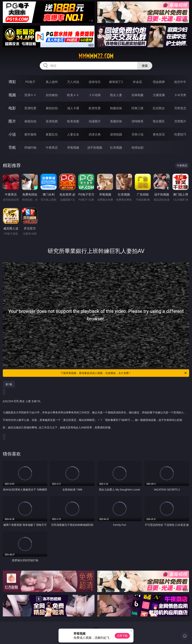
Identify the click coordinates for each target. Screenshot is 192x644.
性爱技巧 (180, 134)
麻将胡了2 (116, 82)
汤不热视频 (95, 147)
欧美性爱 (95, 108)
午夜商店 (52, 147)
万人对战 (73, 82)
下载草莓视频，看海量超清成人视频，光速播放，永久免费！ (124, 373)
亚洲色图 (52, 121)
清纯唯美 (137, 121)
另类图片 (180, 121)
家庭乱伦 (52, 134)
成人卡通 (73, 108)
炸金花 (137, 82)
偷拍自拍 (52, 108)
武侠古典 (95, 134)
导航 (12, 147)
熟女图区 (159, 121)
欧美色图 (73, 121)
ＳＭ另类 (180, 95)
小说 (12, 134)
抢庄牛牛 (180, 82)
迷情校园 (116, 134)
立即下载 (122, 636)
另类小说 (137, 134)
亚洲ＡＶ (30, 95)
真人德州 (52, 82)
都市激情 (30, 134)
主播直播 (159, 95)
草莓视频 (73, 147)
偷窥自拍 (30, 121)
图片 (12, 121)
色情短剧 (137, 147)
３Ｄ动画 (95, 95)
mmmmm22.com (96, 56)
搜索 (145, 66)
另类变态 (180, 108)
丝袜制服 (137, 95)
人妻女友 (73, 134)
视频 (12, 95)
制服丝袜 (116, 108)
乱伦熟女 (159, 108)
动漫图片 (95, 121)
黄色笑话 (159, 134)
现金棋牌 (159, 82)
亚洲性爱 (30, 108)
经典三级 (137, 108)
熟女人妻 (116, 95)
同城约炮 (30, 147)
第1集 (9, 384)
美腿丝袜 (116, 121)
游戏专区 (95, 82)
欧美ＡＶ (73, 95)
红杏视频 (116, 147)
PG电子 (30, 82)
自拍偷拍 (52, 95)
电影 (12, 108)
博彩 (12, 82)
